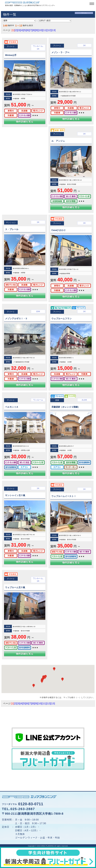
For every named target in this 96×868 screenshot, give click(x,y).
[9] (37, 30)
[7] (31, 30)
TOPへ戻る (84, 13)
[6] (28, 30)
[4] (22, 30)
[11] (45, 30)
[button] (42, 681)
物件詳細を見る (25, 121)
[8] (34, 30)
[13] (53, 30)
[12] (49, 30)
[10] (40, 30)
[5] (25, 30)
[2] (16, 30)
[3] (19, 30)
